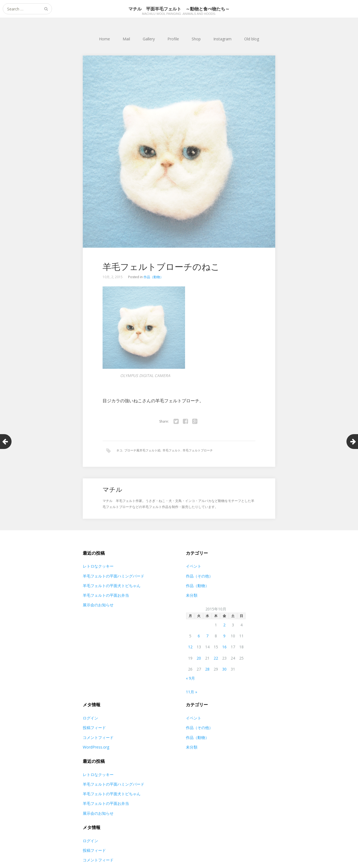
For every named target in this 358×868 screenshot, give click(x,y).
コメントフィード (98, 738)
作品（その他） (199, 576)
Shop (196, 39)
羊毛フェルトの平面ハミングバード (114, 576)
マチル (113, 490)
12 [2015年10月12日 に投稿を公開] (190, 647)
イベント (194, 567)
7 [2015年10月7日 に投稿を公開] (207, 636)
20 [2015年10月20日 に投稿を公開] (199, 658)
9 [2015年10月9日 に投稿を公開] (224, 636)
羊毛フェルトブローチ (198, 450)
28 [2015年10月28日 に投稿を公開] (207, 670)
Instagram (222, 39)
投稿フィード (94, 728)
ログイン (90, 718)
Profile (173, 39)
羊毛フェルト (172, 450)
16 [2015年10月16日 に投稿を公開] (224, 647)
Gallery (149, 39)
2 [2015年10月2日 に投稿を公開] (224, 625)
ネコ (119, 450)
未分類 (192, 596)
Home (104, 39)
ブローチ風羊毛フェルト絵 (142, 450)
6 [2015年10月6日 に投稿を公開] (199, 636)
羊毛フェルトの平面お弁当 (106, 596)
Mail (126, 39)
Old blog (252, 39)
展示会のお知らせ (98, 605)
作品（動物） (153, 277)
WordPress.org (96, 748)
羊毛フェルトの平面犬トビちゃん (112, 586)
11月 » (192, 692)
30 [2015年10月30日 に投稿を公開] (224, 670)
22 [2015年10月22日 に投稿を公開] (216, 658)
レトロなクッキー (98, 567)
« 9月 (190, 679)
